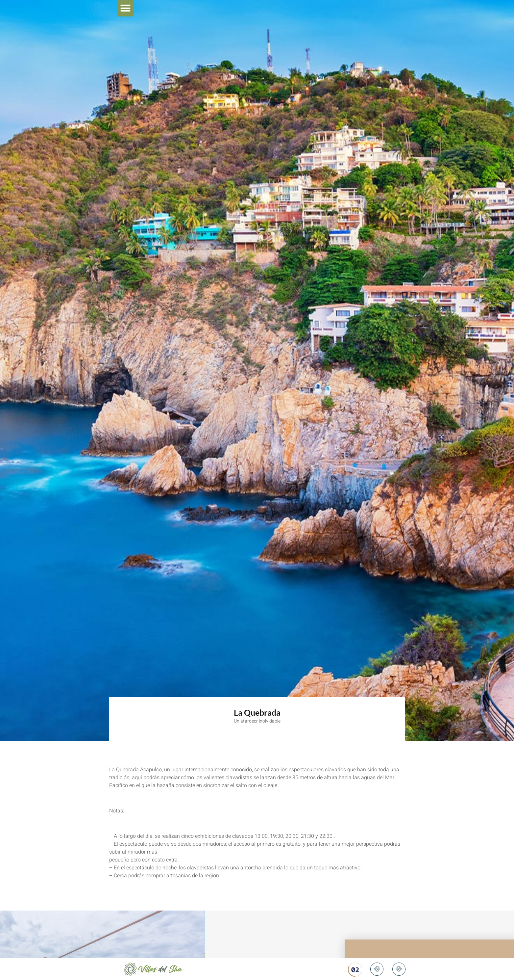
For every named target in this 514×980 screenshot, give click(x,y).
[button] (126, 8)
